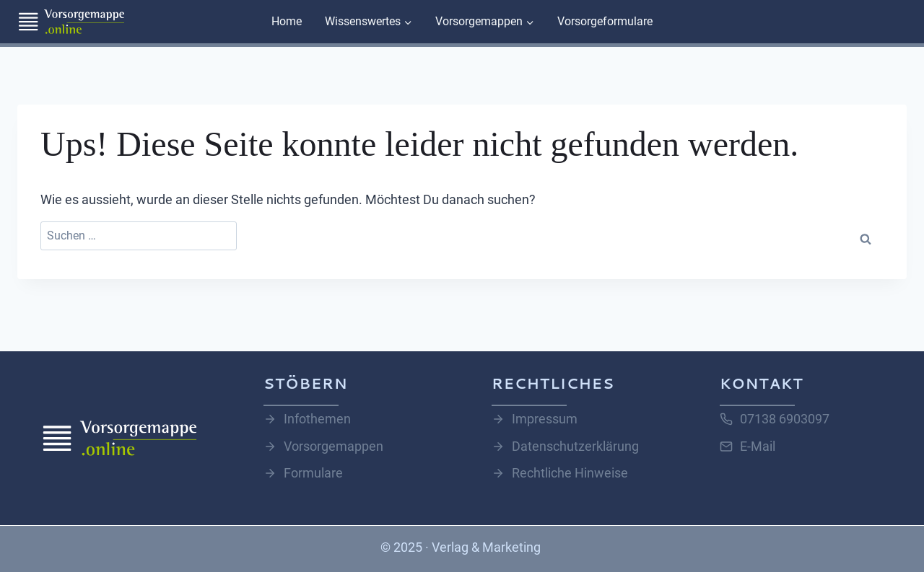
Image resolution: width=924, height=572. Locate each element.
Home (287, 21)
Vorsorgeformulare (605, 21)
